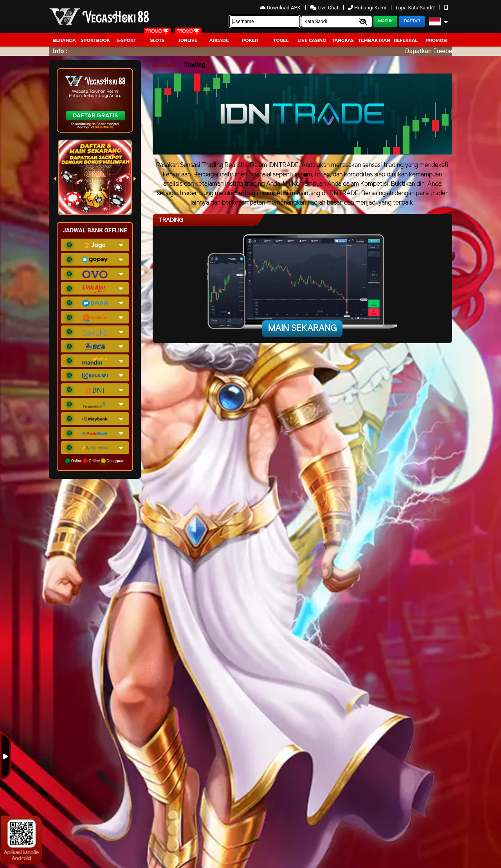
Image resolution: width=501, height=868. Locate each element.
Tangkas (343, 40)
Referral (406, 40)
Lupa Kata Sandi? (416, 8)
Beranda (64, 40)
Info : (60, 51)
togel (281, 40)
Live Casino (312, 40)
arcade (219, 40)
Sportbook (95, 40)
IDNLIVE (188, 40)
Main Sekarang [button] (302, 329)
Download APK (281, 8)
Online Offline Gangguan (95, 461)
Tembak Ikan (374, 40)
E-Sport (126, 40)
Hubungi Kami (368, 8)
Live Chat (325, 8)
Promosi (437, 40)
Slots (157, 40)
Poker (250, 40)
